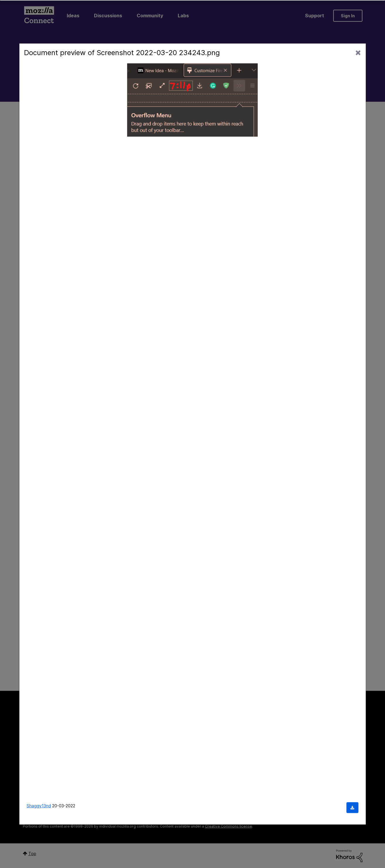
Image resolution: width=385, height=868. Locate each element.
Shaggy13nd (39, 806)
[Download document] (352, 808)
